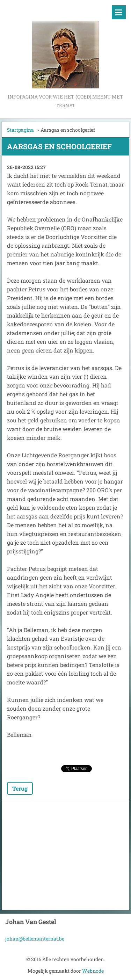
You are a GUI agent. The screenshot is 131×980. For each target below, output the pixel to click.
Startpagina (20, 130)
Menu (119, 12)
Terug (20, 788)
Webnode (93, 971)
